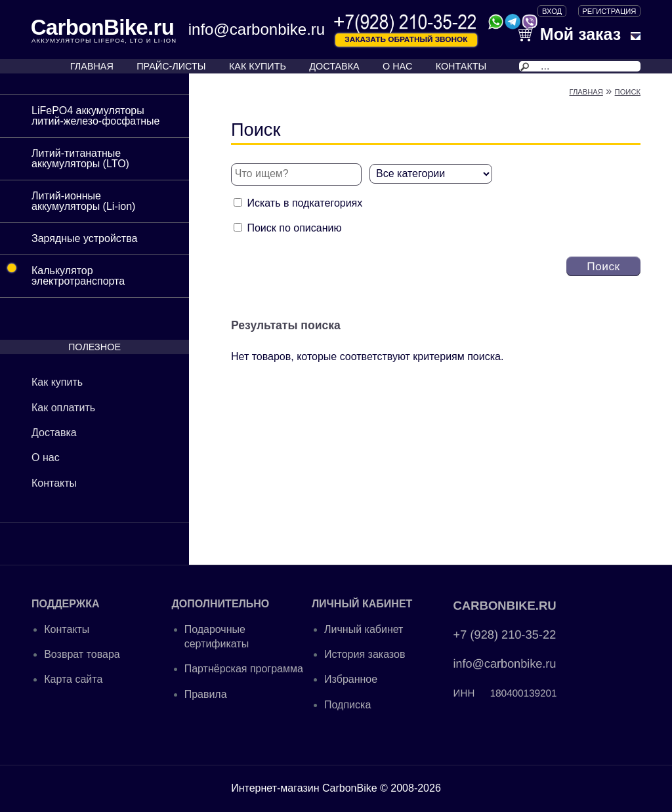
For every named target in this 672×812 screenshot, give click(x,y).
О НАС (397, 66)
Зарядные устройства (84, 238)
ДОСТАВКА (334, 66)
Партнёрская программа (244, 669)
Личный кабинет (364, 629)
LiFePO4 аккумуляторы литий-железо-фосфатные (95, 116)
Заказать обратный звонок (406, 39)
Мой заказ (570, 34)
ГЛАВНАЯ (92, 66)
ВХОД (552, 11)
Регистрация (609, 11)
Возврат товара (82, 654)
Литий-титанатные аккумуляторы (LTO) (80, 158)
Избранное (351, 679)
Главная (586, 92)
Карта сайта (73, 679)
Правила (206, 694)
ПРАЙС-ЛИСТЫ (171, 66)
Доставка (54, 433)
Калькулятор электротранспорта (62, 271)
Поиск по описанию (294, 228)
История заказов (365, 654)
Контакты (54, 483)
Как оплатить (63, 408)
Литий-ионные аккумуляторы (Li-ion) (83, 201)
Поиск (628, 92)
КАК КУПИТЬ (258, 66)
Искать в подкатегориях (304, 203)
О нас (46, 457)
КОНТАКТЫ (461, 66)
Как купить (57, 382)
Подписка (347, 705)
